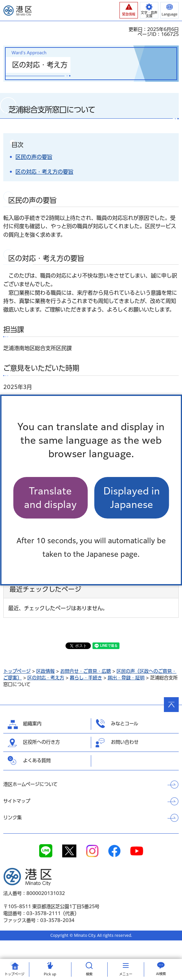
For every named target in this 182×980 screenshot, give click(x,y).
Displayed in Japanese (132, 498)
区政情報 (45, 671)
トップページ (17, 671)
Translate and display (50, 498)
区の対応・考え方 (46, 678)
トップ (14, 974)
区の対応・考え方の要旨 (44, 172)
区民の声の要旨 (34, 157)
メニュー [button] (126, 974)
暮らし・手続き (86, 678)
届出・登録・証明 (126, 678)
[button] (129, 10)
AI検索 (161, 974)
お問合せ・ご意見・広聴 (86, 671)
